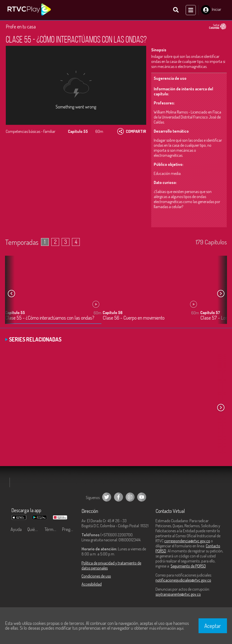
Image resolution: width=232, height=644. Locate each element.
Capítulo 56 (113, 312)
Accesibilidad (92, 584)
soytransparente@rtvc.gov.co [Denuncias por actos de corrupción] (178, 594)
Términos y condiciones (52, 529)
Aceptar (213, 626)
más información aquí (166, 628)
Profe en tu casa (21, 26)
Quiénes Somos (35, 529)
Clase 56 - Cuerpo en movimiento (134, 318)
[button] (221, 293)
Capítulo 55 (15, 312)
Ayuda (16, 529)
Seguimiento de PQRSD (188, 566)
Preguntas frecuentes (69, 529)
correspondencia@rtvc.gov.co (187, 541)
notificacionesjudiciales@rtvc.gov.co (183, 580)
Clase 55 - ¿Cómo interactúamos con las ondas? (50, 318)
